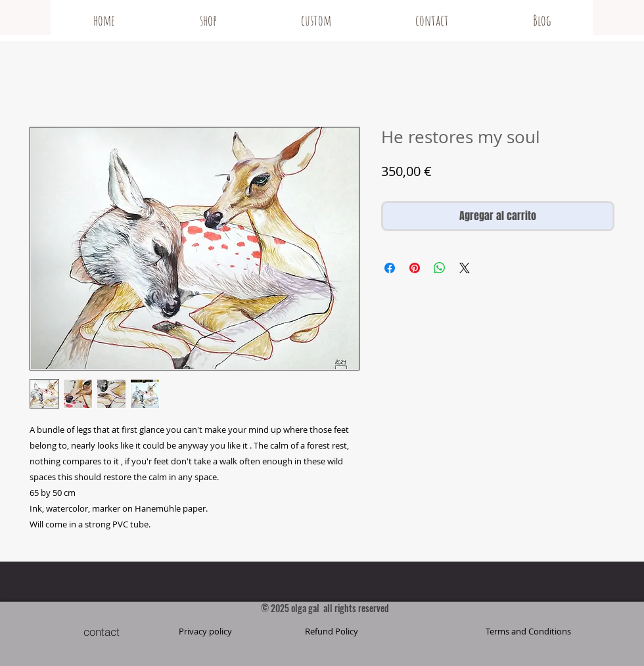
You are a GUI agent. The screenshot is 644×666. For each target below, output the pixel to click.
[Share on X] (465, 268)
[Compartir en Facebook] (390, 268)
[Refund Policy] (331, 631)
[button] (528, 631)
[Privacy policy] (205, 631)
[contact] (101, 631)
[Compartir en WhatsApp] (440, 268)
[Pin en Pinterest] (415, 268)
